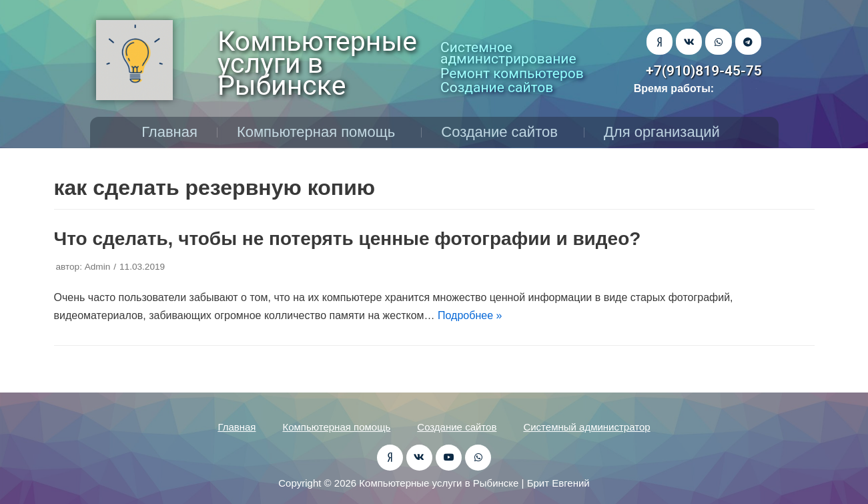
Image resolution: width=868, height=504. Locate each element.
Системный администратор (586, 427)
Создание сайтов (503, 132)
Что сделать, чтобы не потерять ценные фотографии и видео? (348, 239)
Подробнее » (470, 315)
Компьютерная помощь (319, 132)
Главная (169, 132)
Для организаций (665, 132)
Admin (98, 267)
